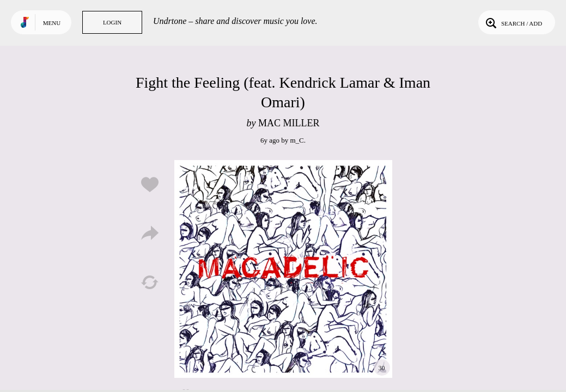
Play (283, 269)
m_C (297, 140)
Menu (52, 23)
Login (112, 22)
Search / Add (513, 22)
